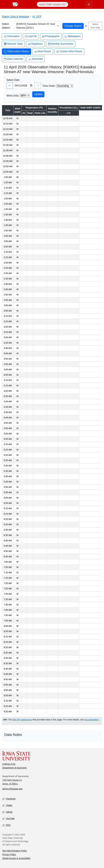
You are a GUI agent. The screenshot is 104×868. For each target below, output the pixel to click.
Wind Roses (43, 51)
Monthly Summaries (61, 44)
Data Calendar (14, 59)
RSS (6, 825)
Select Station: (6, 26)
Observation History (16, 51)
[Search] (53, 4)
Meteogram (73, 36)
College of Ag (9, 764)
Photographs (51, 36)
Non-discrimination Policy (15, 851)
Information (12, 36)
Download (36, 59)
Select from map (95, 26)
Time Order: (49, 86)
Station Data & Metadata (15, 17)
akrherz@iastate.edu (12, 789)
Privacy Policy (9, 854)
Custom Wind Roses (69, 51)
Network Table (13, 44)
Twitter (7, 805)
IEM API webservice (22, 720)
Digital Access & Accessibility (16, 858)
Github (7, 812)
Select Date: (13, 80)
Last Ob (31, 36)
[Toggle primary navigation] (89, 4)
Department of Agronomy (15, 768)
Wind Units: (13, 96)
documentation (92, 720)
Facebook (9, 799)
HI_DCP (37, 17)
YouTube (8, 819)
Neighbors (35, 44)
